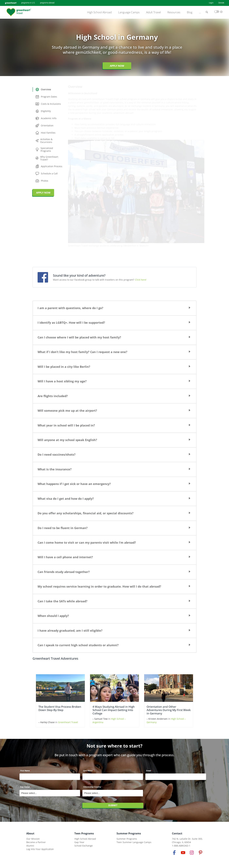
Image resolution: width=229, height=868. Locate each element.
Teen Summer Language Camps (134, 842)
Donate (221, 3)
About (30, 833)
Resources (174, 12)
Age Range (25, 787)
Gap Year (79, 842)
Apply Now (117, 66)
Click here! (141, 280)
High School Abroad (99, 12)
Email (148, 771)
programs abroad (47, 3)
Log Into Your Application (40, 849)
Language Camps (129, 12)
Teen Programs (84, 833)
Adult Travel (153, 12)
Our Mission (33, 839)
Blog (190, 12)
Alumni (30, 846)
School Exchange (84, 846)
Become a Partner (36, 842)
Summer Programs (129, 833)
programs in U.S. (28, 3)
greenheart (11, 3)
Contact (177, 833)
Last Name (88, 771)
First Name (25, 771)
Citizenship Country (92, 787)
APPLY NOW (43, 193)
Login (211, 3)
